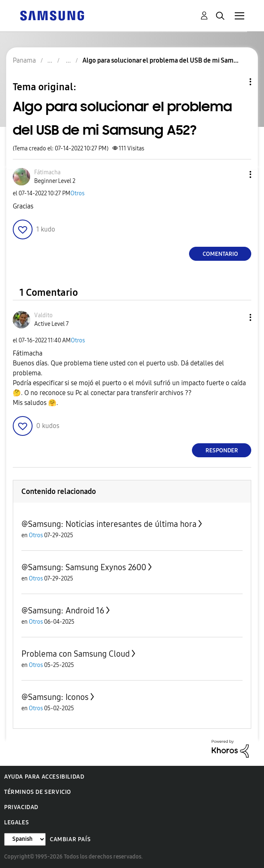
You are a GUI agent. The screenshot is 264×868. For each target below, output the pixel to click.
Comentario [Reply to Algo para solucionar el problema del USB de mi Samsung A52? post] (220, 254)
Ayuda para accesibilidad (44, 777)
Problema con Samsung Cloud (76, 654)
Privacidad (21, 807)
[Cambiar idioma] (25, 839)
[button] (237, 174)
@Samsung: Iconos (55, 697)
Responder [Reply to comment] (222, 450)
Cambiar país (70, 839)
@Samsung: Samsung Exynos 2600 (84, 567)
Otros (77, 193)
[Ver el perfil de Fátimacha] (47, 172)
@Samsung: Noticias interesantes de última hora (109, 524)
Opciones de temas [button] (236, 82)
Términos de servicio (38, 792)
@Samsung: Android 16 (63, 611)
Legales (16, 822)
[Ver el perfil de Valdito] (43, 315)
